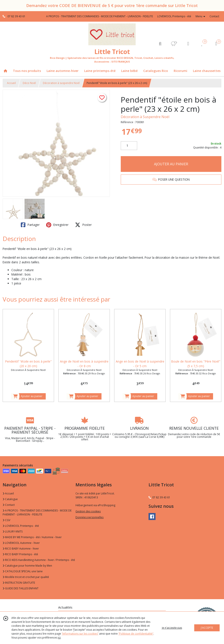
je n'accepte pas (172, 628)
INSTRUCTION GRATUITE (19, 583)
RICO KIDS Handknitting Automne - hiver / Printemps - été (39, 560)
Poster (83, 225)
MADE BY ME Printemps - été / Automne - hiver (32, 537)
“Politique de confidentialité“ (136, 634)
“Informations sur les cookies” (80, 634)
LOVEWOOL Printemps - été (21, 526)
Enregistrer (57, 225)
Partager (30, 225)
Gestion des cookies (88, 511)
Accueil (11, 83)
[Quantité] (129, 146)
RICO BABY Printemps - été (20, 554)
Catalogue (10, 499)
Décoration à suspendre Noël (61, 83)
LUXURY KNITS (13, 531)
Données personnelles (89, 517)
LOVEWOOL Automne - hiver (21, 543)
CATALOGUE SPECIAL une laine (23, 571)
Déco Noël (29, 83)
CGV (6, 520)
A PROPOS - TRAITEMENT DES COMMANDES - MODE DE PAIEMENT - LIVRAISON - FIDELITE (37, 512)
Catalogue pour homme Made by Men (27, 566)
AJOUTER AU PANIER (171, 164)
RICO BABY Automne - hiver (21, 549)
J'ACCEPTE (207, 628)
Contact (214, 16)
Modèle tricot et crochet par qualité (26, 577)
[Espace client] (188, 43)
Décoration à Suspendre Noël (145, 117)
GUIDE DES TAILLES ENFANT (21, 588)
